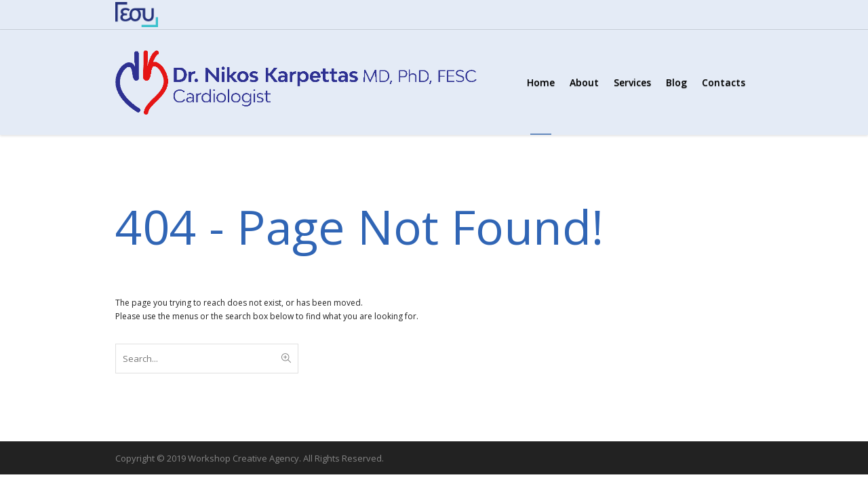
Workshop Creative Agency (243, 458)
